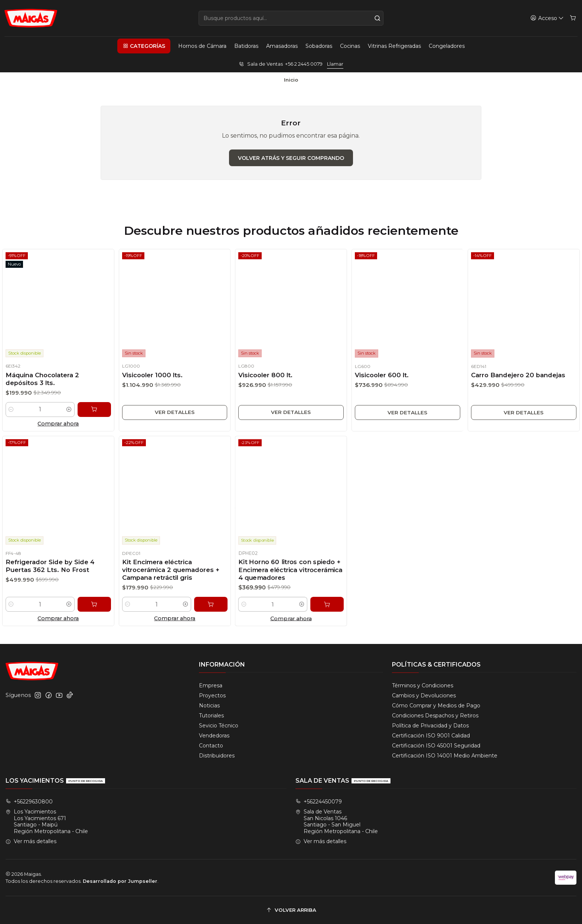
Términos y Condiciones (423, 685)
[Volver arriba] (291, 910)
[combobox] (291, 18)
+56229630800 (29, 802)
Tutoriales (211, 716)
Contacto (211, 746)
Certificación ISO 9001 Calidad (431, 736)
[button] (144, 46)
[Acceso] (547, 18)
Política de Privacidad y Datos (430, 726)
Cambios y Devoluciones (424, 696)
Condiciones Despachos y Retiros (435, 716)
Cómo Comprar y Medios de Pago (436, 706)
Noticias (209, 706)
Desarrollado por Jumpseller (120, 881)
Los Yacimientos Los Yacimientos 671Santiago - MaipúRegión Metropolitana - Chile (47, 821)
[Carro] (573, 18)
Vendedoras (214, 736)
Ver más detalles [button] (31, 841)
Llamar (335, 64)
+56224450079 (319, 802)
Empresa (211, 685)
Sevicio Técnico (219, 726)
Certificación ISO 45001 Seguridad (436, 746)
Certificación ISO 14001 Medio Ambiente (445, 756)
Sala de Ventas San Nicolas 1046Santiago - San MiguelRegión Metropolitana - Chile (337, 821)
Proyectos (212, 696)
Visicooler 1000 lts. (148, 382)
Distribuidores (217, 756)
